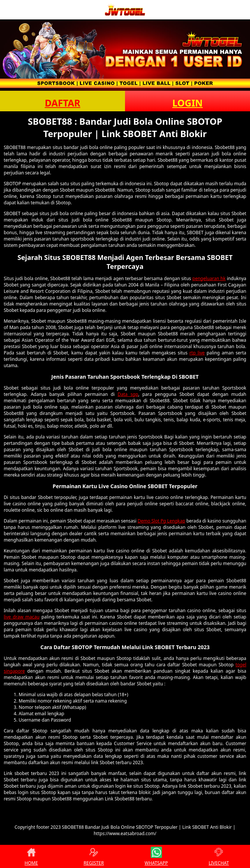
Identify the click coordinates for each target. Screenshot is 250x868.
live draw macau (22, 617)
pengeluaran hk (209, 278)
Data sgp (128, 394)
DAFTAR (63, 103)
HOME (31, 856)
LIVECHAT (219, 856)
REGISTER (94, 856)
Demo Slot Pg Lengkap (162, 521)
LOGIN (187, 103)
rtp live (197, 353)
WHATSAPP (156, 856)
